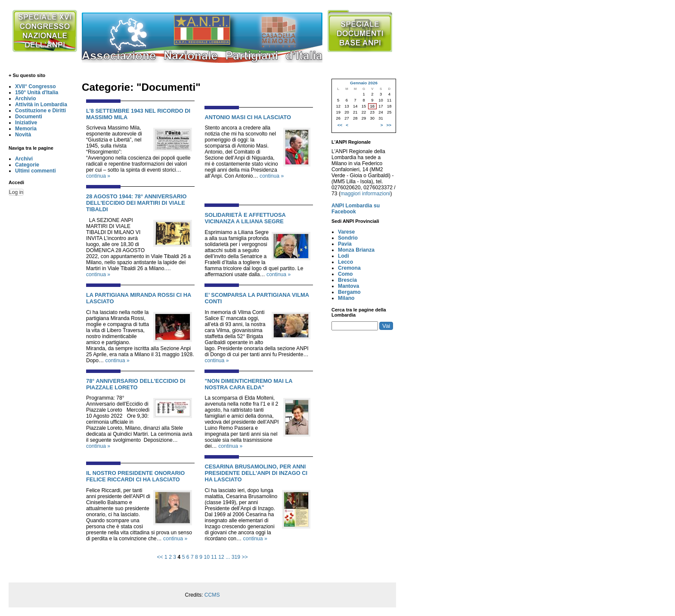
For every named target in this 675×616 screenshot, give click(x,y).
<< (160, 557)
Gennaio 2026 (364, 83)
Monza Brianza (356, 250)
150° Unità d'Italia (37, 92)
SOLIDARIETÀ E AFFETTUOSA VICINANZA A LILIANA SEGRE (245, 218)
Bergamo (349, 292)
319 (236, 557)
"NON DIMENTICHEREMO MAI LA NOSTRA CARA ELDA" (248, 384)
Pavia (345, 244)
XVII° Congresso (36, 86)
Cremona (349, 268)
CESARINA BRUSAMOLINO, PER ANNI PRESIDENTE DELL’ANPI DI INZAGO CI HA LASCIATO (256, 473)
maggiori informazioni (365, 194)
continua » (98, 176)
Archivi (24, 159)
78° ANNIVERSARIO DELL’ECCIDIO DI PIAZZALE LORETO (136, 384)
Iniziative (26, 123)
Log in (16, 192)
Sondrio (348, 238)
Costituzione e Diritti (40, 111)
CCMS (212, 595)
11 (214, 557)
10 (207, 557)
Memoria (26, 129)
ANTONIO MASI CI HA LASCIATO (248, 117)
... (228, 557)
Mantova (348, 286)
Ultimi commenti (36, 171)
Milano (346, 298)
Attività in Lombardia (41, 105)
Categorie (27, 165)
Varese (346, 232)
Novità (23, 135)
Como (345, 274)
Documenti (29, 117)
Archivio (26, 99)
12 (221, 557)
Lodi (344, 256)
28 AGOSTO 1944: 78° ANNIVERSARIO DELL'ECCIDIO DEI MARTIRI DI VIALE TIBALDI (136, 203)
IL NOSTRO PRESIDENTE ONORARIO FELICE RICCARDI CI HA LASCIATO (135, 476)
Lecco (345, 262)
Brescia (347, 280)
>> (245, 557)
